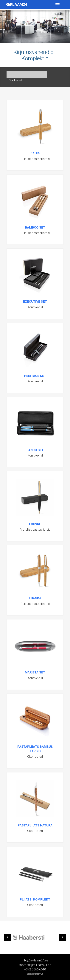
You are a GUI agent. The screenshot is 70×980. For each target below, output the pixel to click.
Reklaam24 (16, 4)
